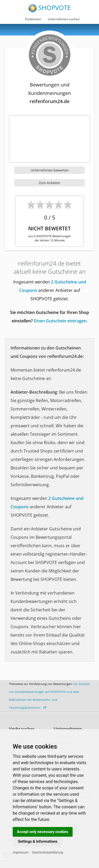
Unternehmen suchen (64, 19)
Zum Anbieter (49, 183)
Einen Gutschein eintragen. (61, 321)
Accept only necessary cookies (43, 832)
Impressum (21, 852)
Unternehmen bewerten (50, 170)
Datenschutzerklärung (48, 852)
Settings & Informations (38, 841)
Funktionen (33, 19)
